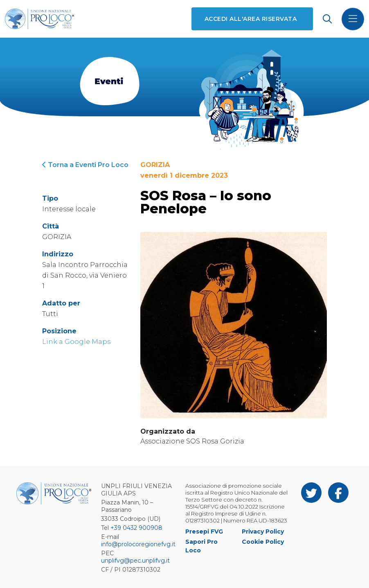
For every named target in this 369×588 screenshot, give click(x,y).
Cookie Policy (263, 542)
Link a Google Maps (76, 342)
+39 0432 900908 (136, 528)
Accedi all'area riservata (251, 19)
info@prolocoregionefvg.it (138, 544)
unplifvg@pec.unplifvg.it (135, 561)
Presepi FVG (204, 531)
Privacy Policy (263, 531)
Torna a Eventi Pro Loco (85, 165)
